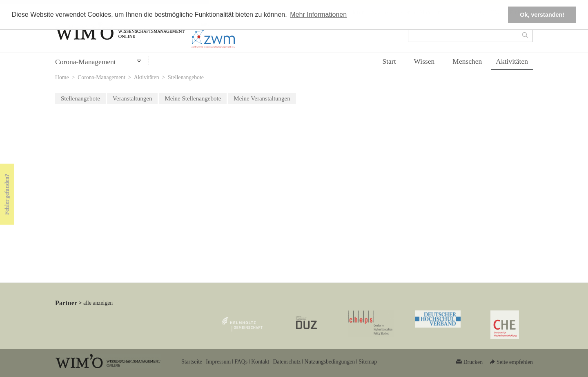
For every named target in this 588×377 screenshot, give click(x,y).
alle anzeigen (98, 303)
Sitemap (368, 362)
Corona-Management (86, 62)
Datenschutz (287, 362)
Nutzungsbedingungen (330, 362)
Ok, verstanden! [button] (542, 15)
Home (62, 77)
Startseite (192, 362)
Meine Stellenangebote (193, 98)
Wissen (424, 61)
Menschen (467, 61)
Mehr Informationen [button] (318, 14)
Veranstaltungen (133, 98)
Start (389, 61)
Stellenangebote (80, 98)
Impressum (218, 362)
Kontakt (260, 362)
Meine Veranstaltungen (262, 98)
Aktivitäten (512, 61)
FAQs (241, 362)
